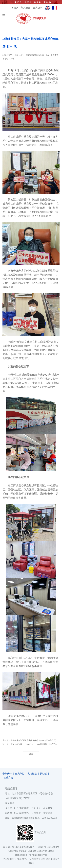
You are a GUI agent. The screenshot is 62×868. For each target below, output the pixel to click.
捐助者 (43, 774)
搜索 (15, 8)
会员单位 (20, 774)
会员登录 (38, 8)
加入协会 (26, 8)
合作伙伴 (7, 774)
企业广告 (8, 777)
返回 (31, 754)
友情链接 (32, 774)
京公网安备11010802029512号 (20, 847)
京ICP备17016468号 (49, 847)
